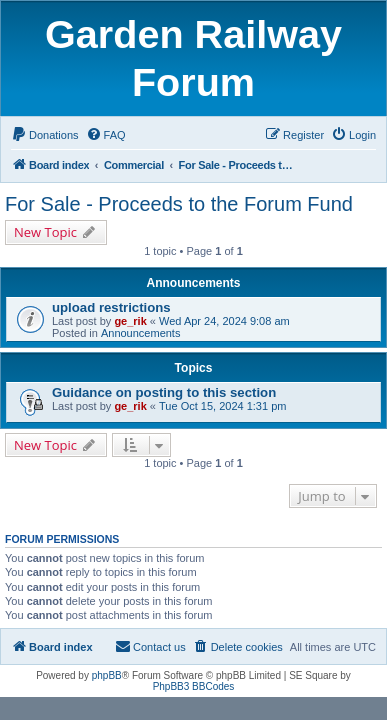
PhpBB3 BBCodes (194, 686)
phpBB (107, 675)
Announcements (141, 333)
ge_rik (130, 321)
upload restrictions (111, 307)
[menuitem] (45, 135)
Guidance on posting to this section (164, 392)
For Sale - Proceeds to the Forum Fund (179, 204)
